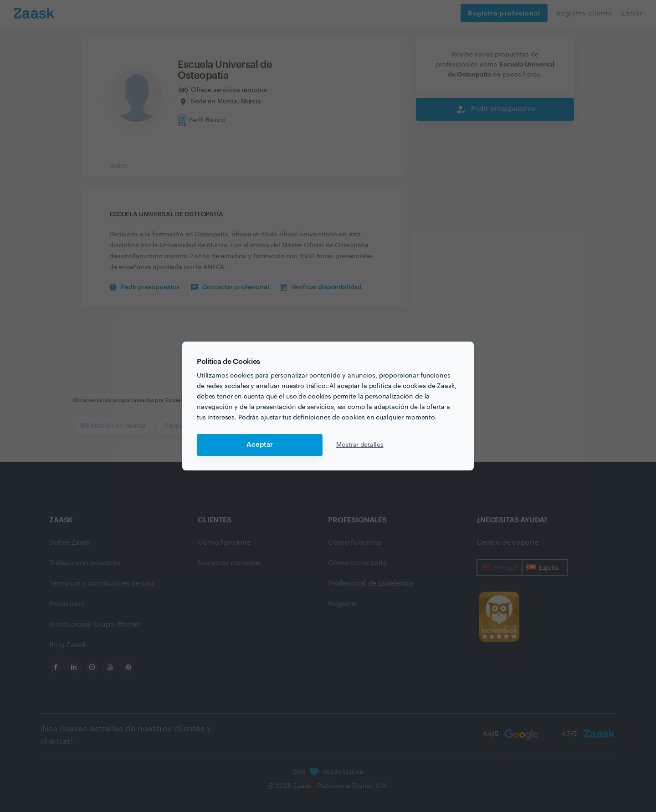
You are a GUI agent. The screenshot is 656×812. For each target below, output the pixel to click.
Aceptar (260, 445)
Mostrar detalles (360, 445)
